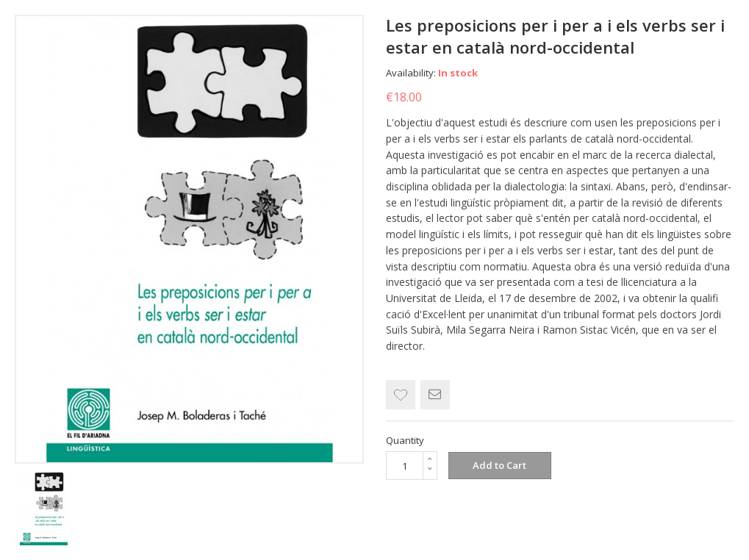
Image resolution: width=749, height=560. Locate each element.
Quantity (405, 440)
